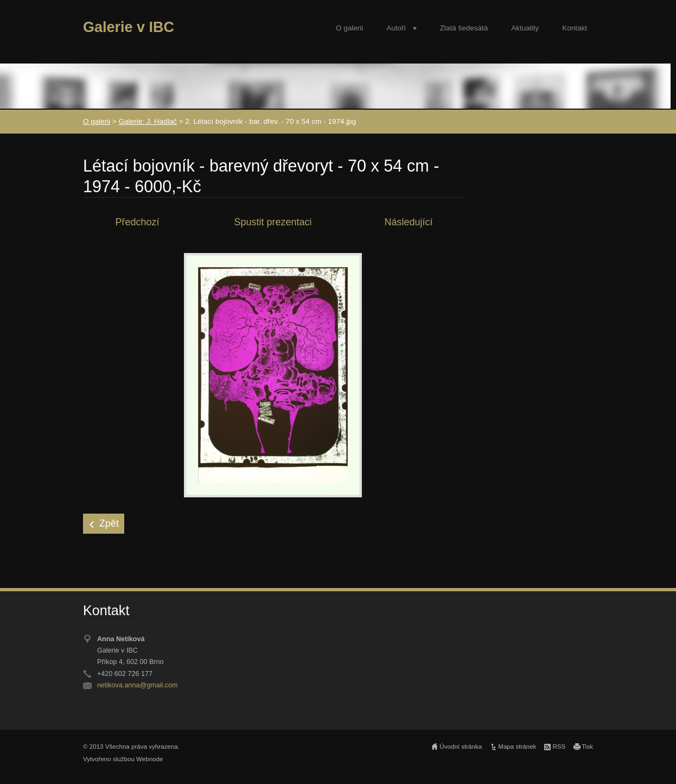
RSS (559, 747)
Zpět (109, 523)
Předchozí (137, 222)
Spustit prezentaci (273, 222)
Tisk (587, 747)
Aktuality (525, 28)
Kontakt (575, 28)
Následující (408, 222)
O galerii (349, 28)
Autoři (396, 28)
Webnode (149, 759)
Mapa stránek (517, 747)
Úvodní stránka (461, 747)
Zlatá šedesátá (464, 28)
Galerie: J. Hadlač (148, 121)
